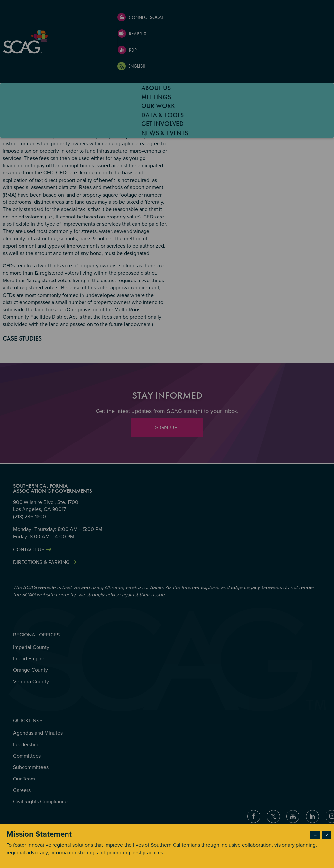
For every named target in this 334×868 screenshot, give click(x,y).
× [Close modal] (327, 835)
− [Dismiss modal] (315, 835)
